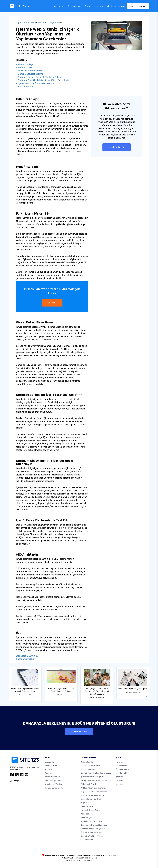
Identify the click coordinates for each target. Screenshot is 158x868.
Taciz (80, 861)
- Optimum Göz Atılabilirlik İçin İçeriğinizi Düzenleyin (42, 80)
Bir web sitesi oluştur (117, 147)
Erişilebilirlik (88, 861)
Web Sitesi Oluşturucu (49, 22)
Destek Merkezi (122, 766)
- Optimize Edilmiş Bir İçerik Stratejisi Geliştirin (40, 77)
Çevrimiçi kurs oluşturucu (91, 821)
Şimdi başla (52, 303)
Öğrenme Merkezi (25, 22)
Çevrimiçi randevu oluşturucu (93, 829)
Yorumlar (49, 773)
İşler (121, 773)
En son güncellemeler (54, 788)
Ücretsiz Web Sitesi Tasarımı (92, 836)
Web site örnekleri (53, 777)
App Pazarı (54, 784)
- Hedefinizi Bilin (25, 67)
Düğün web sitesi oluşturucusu (94, 792)
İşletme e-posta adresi (90, 810)
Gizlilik (74, 861)
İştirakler (119, 777)
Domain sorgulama (88, 769)
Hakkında (119, 762)
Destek (100, 6)
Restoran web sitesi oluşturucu (94, 825)
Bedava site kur (87, 762)
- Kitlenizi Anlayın (25, 64)
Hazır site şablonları (54, 781)
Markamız (120, 784)
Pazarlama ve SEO (25, 659)
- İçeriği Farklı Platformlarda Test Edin (35, 83)
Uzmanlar (120, 781)
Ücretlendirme (74, 6)
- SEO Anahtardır (25, 87)
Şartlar (68, 861)
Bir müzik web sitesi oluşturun (93, 788)
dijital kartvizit (87, 807)
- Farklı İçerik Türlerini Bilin (29, 71)
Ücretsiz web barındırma (91, 833)
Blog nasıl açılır (87, 814)
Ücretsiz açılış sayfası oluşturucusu (96, 773)
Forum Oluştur (86, 818)
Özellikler (49, 769)
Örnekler (89, 6)
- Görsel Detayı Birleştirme (30, 74)
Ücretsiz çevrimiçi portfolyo (92, 795)
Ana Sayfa (59, 6)
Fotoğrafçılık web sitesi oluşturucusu (96, 781)
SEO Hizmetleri (87, 840)
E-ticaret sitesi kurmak (90, 766)
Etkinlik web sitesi (88, 784)
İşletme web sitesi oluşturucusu (94, 777)
